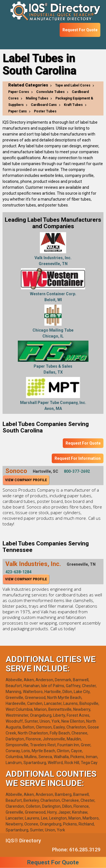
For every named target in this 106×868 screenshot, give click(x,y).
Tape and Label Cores (73, 85)
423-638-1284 (18, 572)
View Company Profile (26, 480)
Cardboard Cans (44, 105)
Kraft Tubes (73, 105)
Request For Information (78, 458)
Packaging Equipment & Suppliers (51, 102)
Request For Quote (80, 30)
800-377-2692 (77, 471)
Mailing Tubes (37, 98)
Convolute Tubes (50, 92)
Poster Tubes (45, 111)
